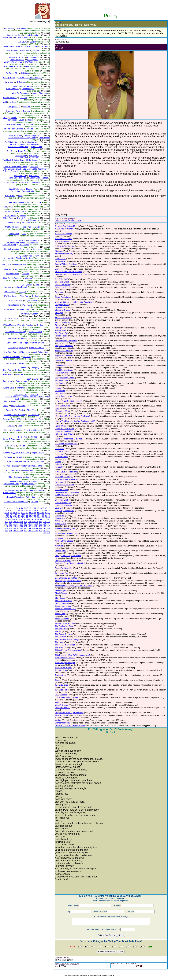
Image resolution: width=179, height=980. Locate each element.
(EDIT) (62, 23)
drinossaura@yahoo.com (68, 220)
